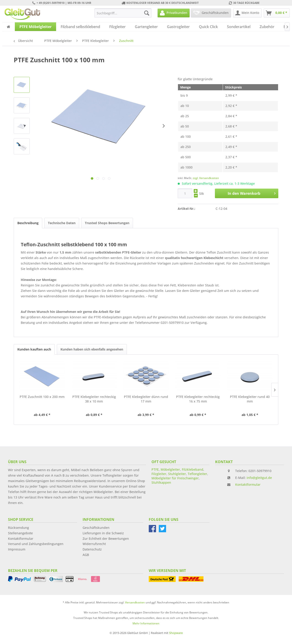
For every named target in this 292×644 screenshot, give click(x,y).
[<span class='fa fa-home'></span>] (9, 27)
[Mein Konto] (247, 13)
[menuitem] (123, 13)
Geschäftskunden (96, 528)
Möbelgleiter (170, 469)
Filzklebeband (193, 469)
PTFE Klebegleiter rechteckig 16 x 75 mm (198, 399)
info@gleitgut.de (259, 478)
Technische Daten (62, 223)
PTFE (155, 469)
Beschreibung (28, 223)
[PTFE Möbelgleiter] (35, 27)
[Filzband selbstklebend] (80, 27)
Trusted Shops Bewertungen (107, 223)
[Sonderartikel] (239, 27)
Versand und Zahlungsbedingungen (36, 544)
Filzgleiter (159, 474)
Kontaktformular (248, 484)
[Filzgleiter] (117, 27)
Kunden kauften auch (34, 349)
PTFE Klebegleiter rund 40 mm (250, 399)
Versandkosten (135, 602)
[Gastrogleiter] (178, 27)
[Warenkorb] (277, 13)
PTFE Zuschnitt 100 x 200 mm (42, 397)
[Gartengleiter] (146, 27)
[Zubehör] (267, 27)
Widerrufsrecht (94, 544)
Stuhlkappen (161, 482)
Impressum (17, 549)
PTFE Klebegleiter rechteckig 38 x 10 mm (94, 399)
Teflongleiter (197, 474)
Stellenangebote (20, 533)
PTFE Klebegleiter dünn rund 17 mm (146, 399)
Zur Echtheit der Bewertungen (106, 539)
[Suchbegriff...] (123, 13)
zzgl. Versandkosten (206, 178)
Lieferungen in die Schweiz (103, 533)
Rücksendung (18, 528)
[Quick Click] (208, 27)
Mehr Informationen (146, 623)
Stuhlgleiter (177, 474)
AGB (86, 555)
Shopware (176, 633)
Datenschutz (92, 549)
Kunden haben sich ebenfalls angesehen (92, 349)
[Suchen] (147, 13)
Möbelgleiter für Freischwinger (175, 478)
